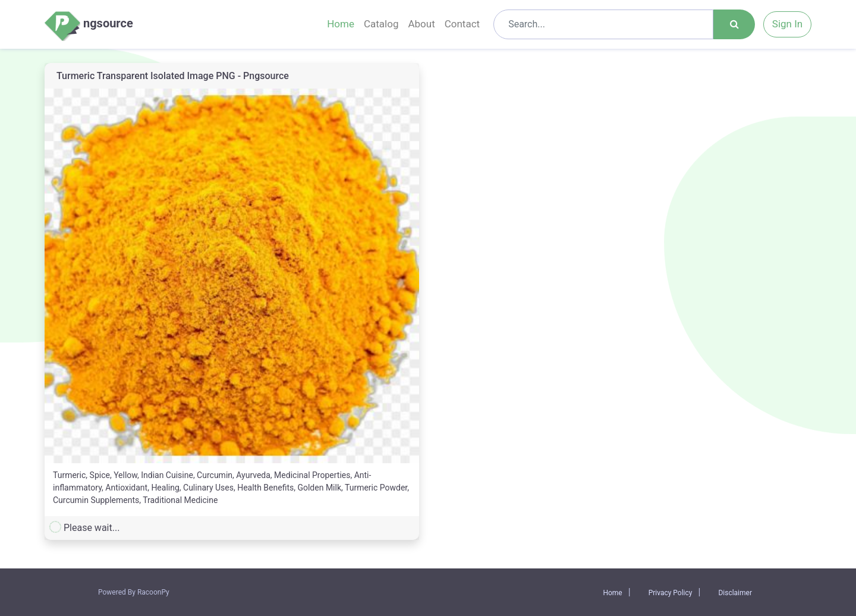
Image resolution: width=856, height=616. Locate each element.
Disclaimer (735, 593)
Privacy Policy (671, 593)
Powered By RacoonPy (134, 592)
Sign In (787, 24)
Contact (462, 24)
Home (341, 24)
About (421, 24)
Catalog (381, 24)
